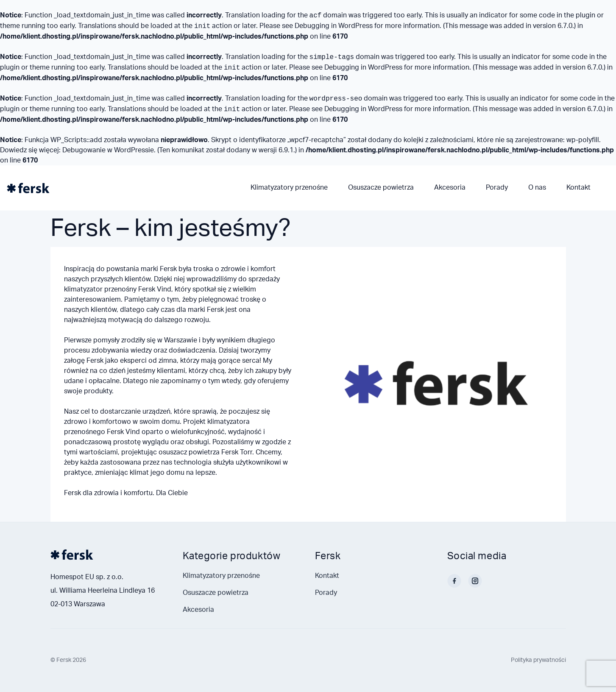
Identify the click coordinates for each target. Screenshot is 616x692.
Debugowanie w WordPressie (108, 150)
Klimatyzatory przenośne (289, 188)
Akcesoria (450, 188)
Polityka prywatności (538, 660)
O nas (537, 188)
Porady (497, 188)
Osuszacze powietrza (381, 188)
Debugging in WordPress (334, 26)
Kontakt (578, 188)
